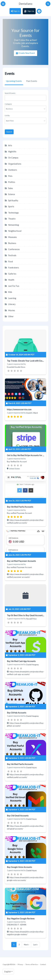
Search (9, 132)
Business (12, 243)
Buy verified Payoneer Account (19, 513)
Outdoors (13, 170)
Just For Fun (14, 286)
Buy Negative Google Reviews (21, 919)
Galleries (12, 274)
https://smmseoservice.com (19, 409)
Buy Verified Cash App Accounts (21, 661)
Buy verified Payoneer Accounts (21, 561)
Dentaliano (26, 4)
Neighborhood (15, 231)
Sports (11, 206)
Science (12, 194)
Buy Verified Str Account (17, 462)
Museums (12, 237)
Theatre (12, 219)
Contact (43, 964)
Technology (13, 213)
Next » (27, 945)
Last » (36, 945)
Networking (14, 225)
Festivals (12, 255)
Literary (12, 304)
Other (11, 316)
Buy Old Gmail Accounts (18, 816)
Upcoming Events (14, 81)
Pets (10, 176)
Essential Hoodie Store (16, 367)
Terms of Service (32, 964)
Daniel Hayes (31, 768)
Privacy (20, 964)
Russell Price (31, 619)
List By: (7, 116)
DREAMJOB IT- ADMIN (17, 925)
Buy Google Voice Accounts (19, 867)
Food (10, 261)
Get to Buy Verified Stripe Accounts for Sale (27, 455)
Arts (10, 145)
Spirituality (13, 200)
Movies (12, 310)
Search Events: (10, 93)
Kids (10, 292)
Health (11, 280)
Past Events (32, 81)
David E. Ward (32, 413)
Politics (12, 182)
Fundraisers (14, 268)
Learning (12, 298)
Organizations (15, 164)
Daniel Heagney (33, 665)
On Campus (13, 158)
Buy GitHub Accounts (17, 713)
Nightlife (12, 152)
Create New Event (27, 53)
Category (8, 104)
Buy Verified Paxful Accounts (20, 507)
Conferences (14, 249)
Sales (11, 188)
